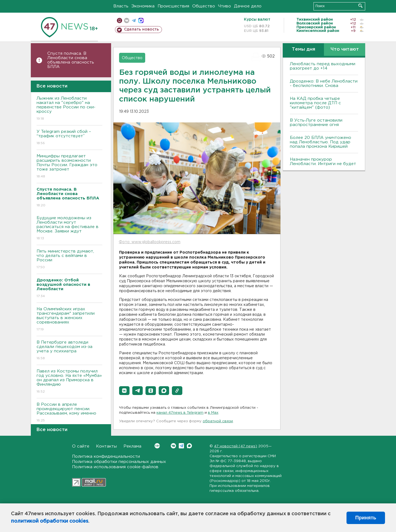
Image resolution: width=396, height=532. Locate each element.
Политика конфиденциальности (106, 456)
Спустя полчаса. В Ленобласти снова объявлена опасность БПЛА (71, 60)
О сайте (81, 446)
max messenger (141, 20)
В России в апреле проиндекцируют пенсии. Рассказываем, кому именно (69, 413)
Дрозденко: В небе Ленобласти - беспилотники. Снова (324, 83)
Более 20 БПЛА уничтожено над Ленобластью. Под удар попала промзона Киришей (321, 142)
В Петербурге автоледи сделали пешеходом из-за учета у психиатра (69, 351)
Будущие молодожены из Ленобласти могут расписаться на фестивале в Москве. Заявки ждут (69, 228)
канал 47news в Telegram (180, 413)
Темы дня (303, 49)
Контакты (106, 446)
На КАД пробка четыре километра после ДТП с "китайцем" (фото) (315, 103)
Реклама (132, 446)
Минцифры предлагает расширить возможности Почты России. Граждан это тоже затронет (69, 167)
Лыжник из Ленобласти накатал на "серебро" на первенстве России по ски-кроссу (69, 109)
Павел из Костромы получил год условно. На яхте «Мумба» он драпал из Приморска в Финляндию (69, 382)
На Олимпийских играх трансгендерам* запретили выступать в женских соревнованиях (69, 320)
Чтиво (225, 6)
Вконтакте (157, 446)
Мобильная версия (119, 20)
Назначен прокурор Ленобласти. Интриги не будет (323, 162)
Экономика (143, 6)
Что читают (345, 49)
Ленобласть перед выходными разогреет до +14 (323, 66)
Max (189, 446)
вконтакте (127, 20)
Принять (366, 518)
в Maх (213, 413)
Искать (360, 6)
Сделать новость (141, 29)
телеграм (134, 20)
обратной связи (218, 421)
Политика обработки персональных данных (119, 462)
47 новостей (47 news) (236, 446)
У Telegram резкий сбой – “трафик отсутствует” (69, 138)
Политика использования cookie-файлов (115, 467)
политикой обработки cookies (50, 521)
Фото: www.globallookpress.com (150, 242)
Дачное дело (248, 6)
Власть (121, 6)
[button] (124, 391)
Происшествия (173, 6)
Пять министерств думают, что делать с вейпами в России (69, 260)
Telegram (181, 446)
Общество (204, 6)
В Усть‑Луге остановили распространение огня (316, 123)
